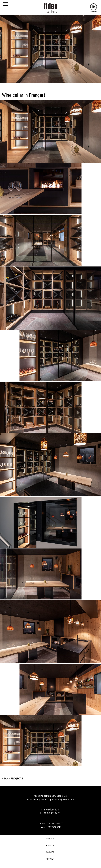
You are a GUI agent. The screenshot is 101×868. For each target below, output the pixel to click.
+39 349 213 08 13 (51, 813)
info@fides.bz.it (51, 810)
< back (13, 778)
